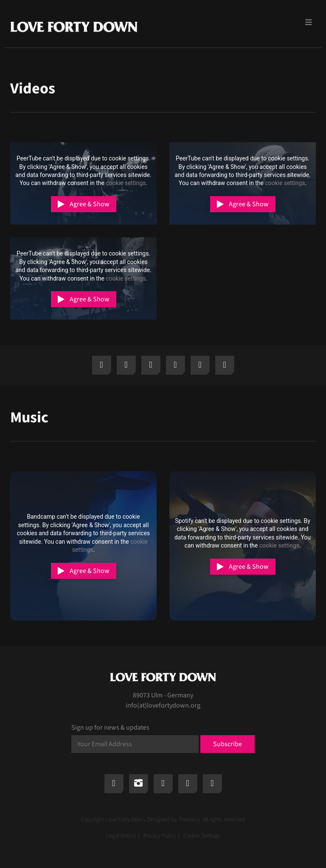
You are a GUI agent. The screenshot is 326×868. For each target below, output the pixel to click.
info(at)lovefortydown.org (163, 705)
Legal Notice (121, 836)
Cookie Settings (202, 836)
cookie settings (126, 183)
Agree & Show (90, 204)
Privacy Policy (160, 836)
